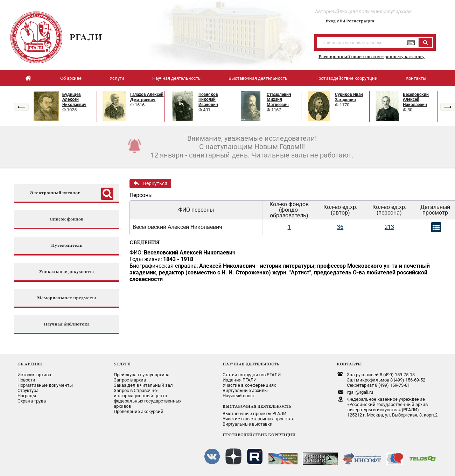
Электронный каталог (55, 193)
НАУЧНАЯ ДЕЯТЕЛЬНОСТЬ (251, 364)
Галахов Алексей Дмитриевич (147, 97)
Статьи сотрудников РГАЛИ (252, 375)
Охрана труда (32, 401)
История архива (34, 375)
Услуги (117, 78)
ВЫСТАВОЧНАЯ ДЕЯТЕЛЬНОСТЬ (257, 406)
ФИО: (136, 253)
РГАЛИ (86, 37)
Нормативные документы (45, 385)
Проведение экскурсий (139, 411)
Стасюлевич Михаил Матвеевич (279, 100)
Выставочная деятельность (258, 78)
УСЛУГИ (122, 364)
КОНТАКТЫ (349, 364)
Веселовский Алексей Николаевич (416, 100)
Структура (28, 390)
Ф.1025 (69, 110)
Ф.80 (408, 110)
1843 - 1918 (178, 259)
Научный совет (239, 396)
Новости (26, 380)
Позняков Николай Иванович (208, 100)
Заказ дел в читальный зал (143, 385)
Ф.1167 (274, 110)
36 (340, 227)
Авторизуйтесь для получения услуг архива (363, 12)
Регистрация (360, 21)
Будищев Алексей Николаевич (74, 100)
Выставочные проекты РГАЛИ (254, 414)
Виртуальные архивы (245, 390)
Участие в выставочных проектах (258, 419)
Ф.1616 (137, 105)
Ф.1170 (342, 105)
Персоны (141, 195)
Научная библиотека (67, 324)
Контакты (416, 78)
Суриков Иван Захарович (349, 97)
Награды (27, 396)
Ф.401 (204, 110)
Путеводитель (67, 246)
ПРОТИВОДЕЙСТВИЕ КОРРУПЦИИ (259, 435)
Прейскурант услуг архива (142, 375)
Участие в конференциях (249, 385)
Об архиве (71, 78)
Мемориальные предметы (66, 298)
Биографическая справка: (164, 266)
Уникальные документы (66, 272)
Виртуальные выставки (248, 424)
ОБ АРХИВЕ (30, 364)
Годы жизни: (146, 259)
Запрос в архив (130, 380)
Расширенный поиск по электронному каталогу (372, 57)
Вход (331, 21)
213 (389, 227)
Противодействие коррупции (346, 78)
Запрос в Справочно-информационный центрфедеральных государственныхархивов (148, 398)
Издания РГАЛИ (240, 380)
